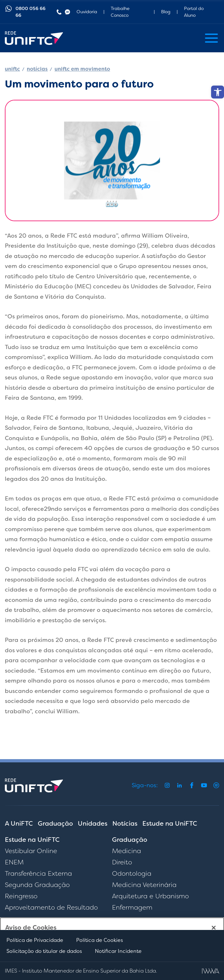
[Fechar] (214, 928)
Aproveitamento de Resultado (51, 907)
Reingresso (21, 896)
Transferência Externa (38, 873)
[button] (218, 92)
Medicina (127, 851)
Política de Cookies (100, 940)
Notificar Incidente (118, 951)
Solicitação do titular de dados (44, 951)
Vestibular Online (31, 851)
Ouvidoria (87, 12)
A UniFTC (19, 823)
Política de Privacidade (35, 940)
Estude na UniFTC (170, 823)
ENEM (14, 862)
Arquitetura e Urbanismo (150, 896)
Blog (166, 12)
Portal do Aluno (194, 12)
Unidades (93, 823)
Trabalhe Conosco (120, 12)
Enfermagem (132, 907)
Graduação (55, 823)
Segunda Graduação (37, 885)
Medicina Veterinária (144, 885)
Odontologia (132, 873)
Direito (122, 862)
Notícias (125, 823)
